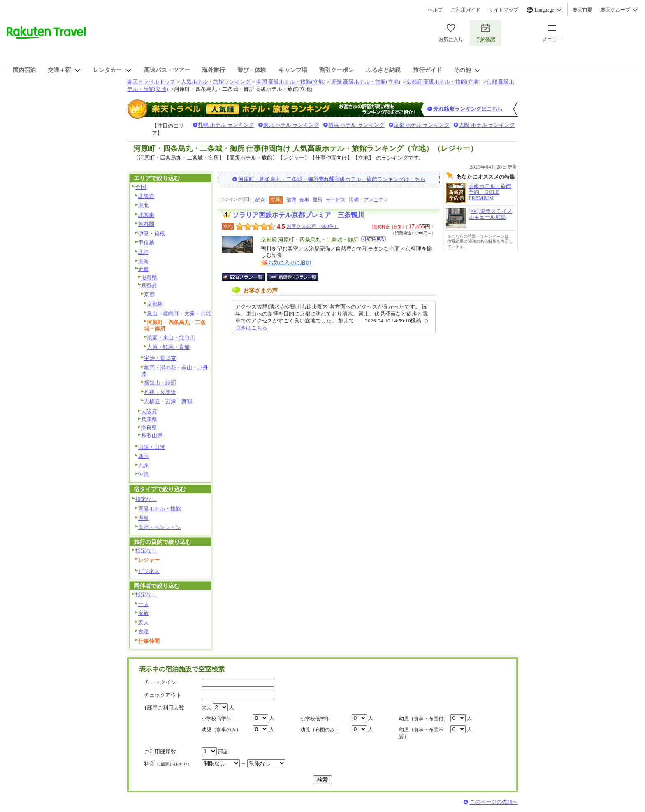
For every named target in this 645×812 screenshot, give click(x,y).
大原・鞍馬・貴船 (168, 347)
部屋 (291, 200)
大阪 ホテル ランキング (487, 125)
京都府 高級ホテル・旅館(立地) (443, 82)
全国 (141, 187)
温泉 (144, 518)
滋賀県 (149, 277)
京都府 (149, 285)
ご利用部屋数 (160, 752)
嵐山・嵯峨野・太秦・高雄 (179, 313)
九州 (144, 465)
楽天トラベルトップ (151, 82)
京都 (149, 294)
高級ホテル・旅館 (160, 509)
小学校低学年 (315, 719)
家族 (144, 613)
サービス (336, 200)
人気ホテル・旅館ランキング (216, 82)
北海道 (146, 196)
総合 (260, 200)
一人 (144, 604)
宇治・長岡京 (160, 358)
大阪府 (149, 412)
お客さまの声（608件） (313, 226)
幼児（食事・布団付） (424, 719)
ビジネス (149, 571)
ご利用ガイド (466, 10)
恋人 (144, 623)
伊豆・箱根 (152, 233)
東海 (144, 261)
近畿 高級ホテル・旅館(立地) (366, 82)
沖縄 (144, 474)
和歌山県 (152, 435)
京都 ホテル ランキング (422, 125)
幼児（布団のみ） (320, 730)
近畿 (144, 269)
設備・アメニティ (369, 200)
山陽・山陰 (152, 447)
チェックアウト (163, 695)
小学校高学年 (216, 719)
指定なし (146, 499)
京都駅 (155, 304)
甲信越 (146, 242)
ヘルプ (435, 10)
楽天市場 (582, 10)
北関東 (146, 215)
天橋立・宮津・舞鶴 (168, 401)
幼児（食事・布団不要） (421, 733)
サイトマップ (503, 10)
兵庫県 (149, 419)
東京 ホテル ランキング (291, 125)
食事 (304, 200)
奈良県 (149, 428)
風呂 (318, 200)
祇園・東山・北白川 (171, 338)
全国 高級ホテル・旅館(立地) (291, 82)
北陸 (144, 252)
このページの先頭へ (494, 802)
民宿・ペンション (160, 527)
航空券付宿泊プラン (293, 277)
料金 (168, 764)
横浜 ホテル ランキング (356, 125)
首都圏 (146, 224)
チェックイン (160, 682)
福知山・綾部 (160, 383)
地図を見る (374, 239)
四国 (144, 456)
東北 (144, 205)
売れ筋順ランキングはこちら (468, 109)
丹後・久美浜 (160, 392)
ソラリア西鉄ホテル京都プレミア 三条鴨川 (298, 215)
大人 (206, 708)
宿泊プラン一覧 (247, 277)
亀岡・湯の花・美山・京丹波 (175, 371)
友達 (144, 632)
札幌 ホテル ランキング (226, 125)
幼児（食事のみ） (221, 730)
